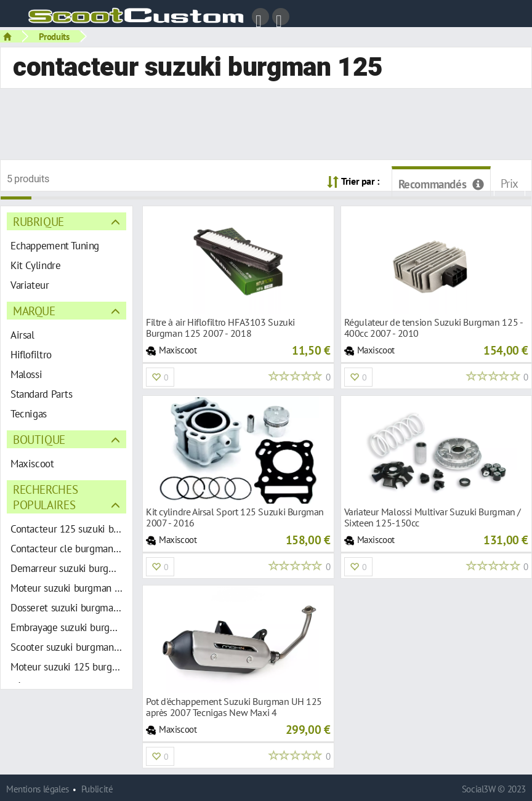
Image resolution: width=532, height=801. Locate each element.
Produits (54, 36)
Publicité (97, 789)
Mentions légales (38, 789)
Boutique (39, 439)
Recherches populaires (45, 497)
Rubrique (38, 221)
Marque (34, 311)
